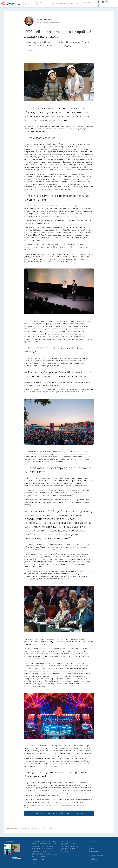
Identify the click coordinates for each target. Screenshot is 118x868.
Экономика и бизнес (40, 4)
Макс (94, 850)
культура (10, 829)
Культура (63, 4)
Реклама (92, 845)
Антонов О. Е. (74, 846)
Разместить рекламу (88, 4)
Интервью (71, 4)
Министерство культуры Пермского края (35, 829)
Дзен (91, 850)
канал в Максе (53, 813)
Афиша (79, 4)
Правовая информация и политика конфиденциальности (41, 859)
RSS (90, 847)
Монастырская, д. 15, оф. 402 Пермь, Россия (68, 849)
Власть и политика (26, 4)
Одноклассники (94, 852)
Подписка (92, 848)
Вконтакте (98, 850)
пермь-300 (51, 829)
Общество (54, 4)
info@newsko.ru (65, 855)
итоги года (17, 829)
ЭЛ (45, 853)
